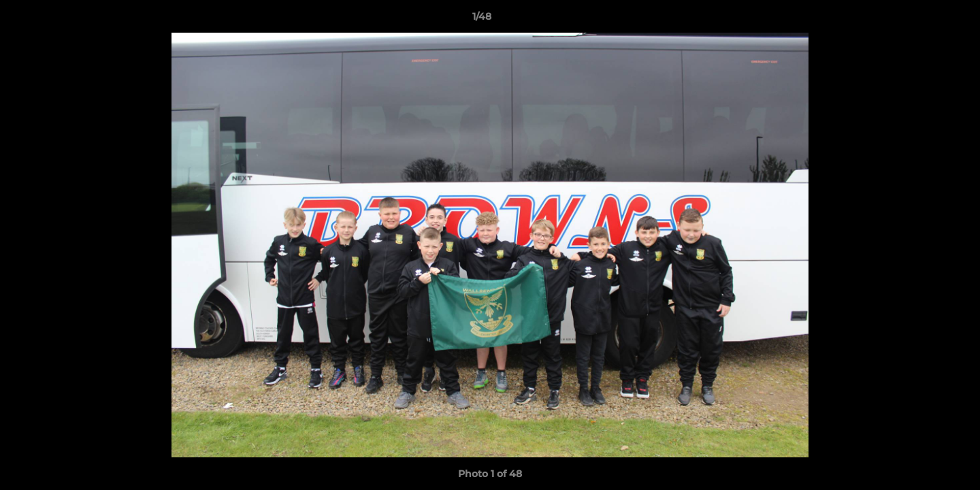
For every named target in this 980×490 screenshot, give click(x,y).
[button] (923, 20)
